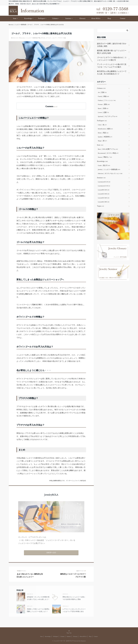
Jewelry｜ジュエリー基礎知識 (29, 38)
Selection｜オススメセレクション (110, 174)
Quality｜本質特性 (105, 137)
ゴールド (49, 38)
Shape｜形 (102, 141)
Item (15, 18)
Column (55, 18)
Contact (123, 18)
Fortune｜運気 (104, 104)
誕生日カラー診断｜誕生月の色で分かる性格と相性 (112, 45)
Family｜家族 (103, 96)
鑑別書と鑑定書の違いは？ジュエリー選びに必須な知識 (112, 52)
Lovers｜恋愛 (103, 112)
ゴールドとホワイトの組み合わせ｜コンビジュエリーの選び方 (112, 59)
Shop (109, 18)
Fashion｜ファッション (107, 100)
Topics (100, 206)
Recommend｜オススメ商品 (108, 153)
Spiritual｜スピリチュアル (108, 116)
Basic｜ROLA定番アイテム (108, 149)
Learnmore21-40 (104, 186)
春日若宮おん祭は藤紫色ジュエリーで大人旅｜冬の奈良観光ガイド (112, 73)
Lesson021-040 (104, 194)
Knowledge (28, 18)
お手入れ (43, 38)
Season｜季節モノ (105, 157)
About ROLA (96, 18)
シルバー (54, 38)
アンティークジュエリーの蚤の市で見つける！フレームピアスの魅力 (112, 66)
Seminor (68, 18)
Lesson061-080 (104, 202)
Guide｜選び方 (104, 166)
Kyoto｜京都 (103, 108)
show (55, 107)
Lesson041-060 (104, 198)
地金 (65, 38)
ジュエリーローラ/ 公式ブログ (63, 641)
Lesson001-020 (104, 190)
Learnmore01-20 (104, 182)
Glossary (82, 18)
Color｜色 (102, 125)
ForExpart (42, 18)
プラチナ (60, 38)
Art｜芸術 (102, 92)
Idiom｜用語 (103, 133)
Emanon (83, 641)
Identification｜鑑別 (105, 129)
